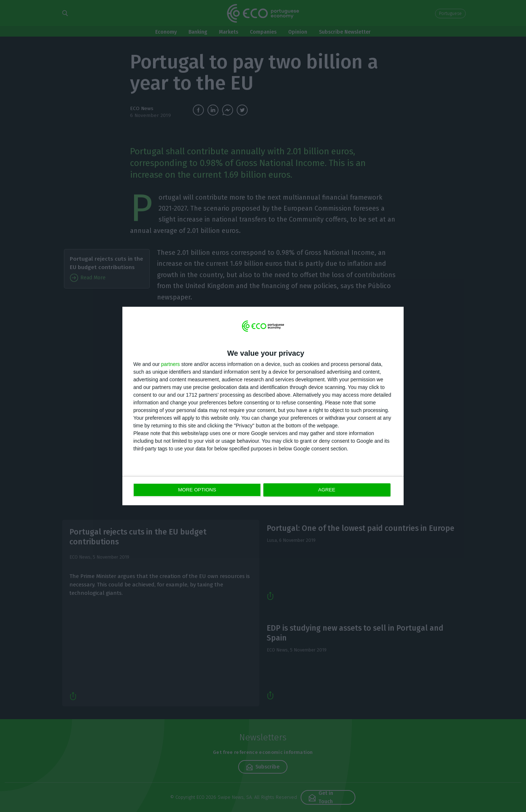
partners (170, 365)
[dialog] (263, 406)
